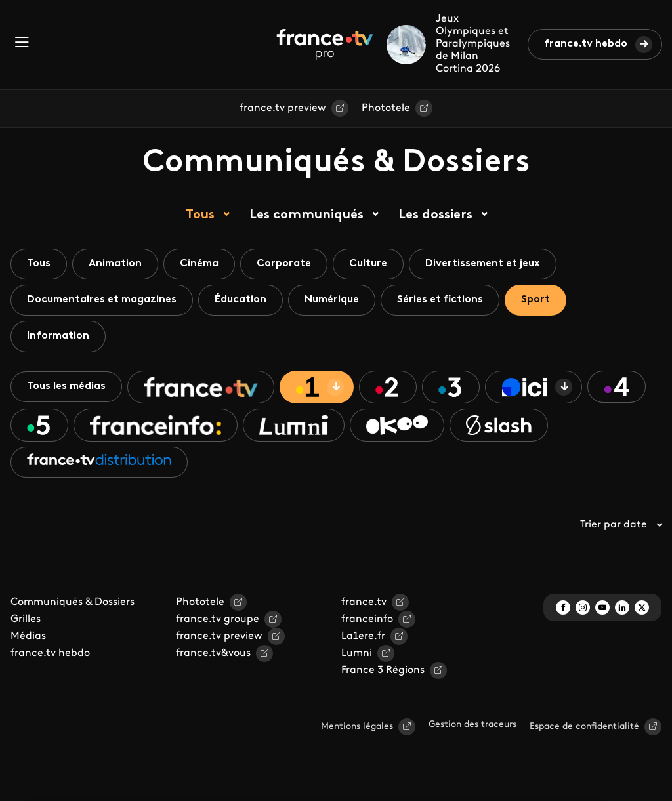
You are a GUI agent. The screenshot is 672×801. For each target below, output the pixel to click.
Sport (535, 300)
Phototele (386, 108)
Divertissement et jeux (483, 264)
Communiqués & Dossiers (73, 602)
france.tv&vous (213, 653)
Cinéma (199, 264)
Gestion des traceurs (472, 725)
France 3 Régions (383, 670)
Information (58, 336)
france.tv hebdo (586, 44)
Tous (200, 215)
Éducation (241, 300)
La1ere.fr (363, 636)
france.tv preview (283, 108)
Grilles (26, 619)
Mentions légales (357, 727)
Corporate (284, 264)
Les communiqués (306, 215)
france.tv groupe (218, 619)
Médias (28, 636)
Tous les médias (66, 386)
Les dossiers (435, 215)
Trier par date (621, 525)
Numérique (332, 300)
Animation (115, 264)
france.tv (364, 602)
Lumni (357, 653)
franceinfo (367, 619)
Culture (368, 264)
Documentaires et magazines (102, 300)
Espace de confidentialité (584, 727)
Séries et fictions (440, 300)
